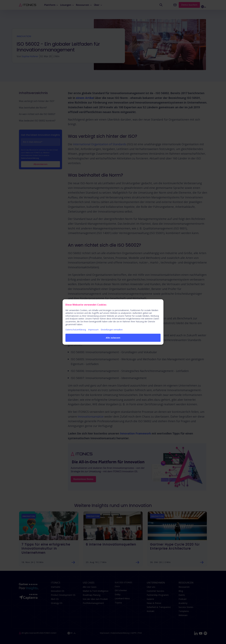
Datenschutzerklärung (76, 330)
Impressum (93, 330)
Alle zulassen (113, 338)
